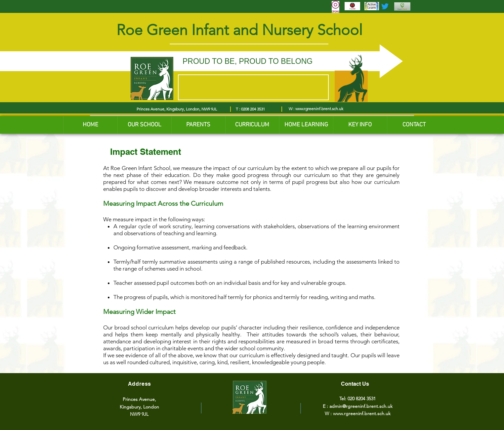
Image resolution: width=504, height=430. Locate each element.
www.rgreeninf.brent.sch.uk (319, 109)
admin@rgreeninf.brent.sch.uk (361, 406)
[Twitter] (385, 6)
